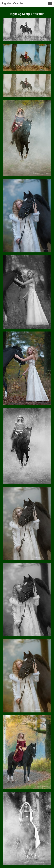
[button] (50, 3)
